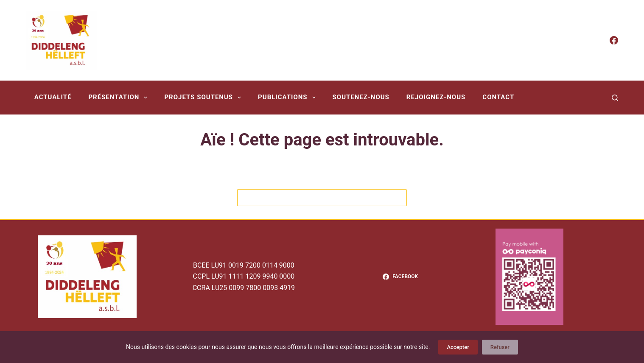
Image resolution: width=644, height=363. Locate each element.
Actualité (53, 97)
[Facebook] (614, 40)
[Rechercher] (615, 98)
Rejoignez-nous (436, 97)
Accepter (458, 347)
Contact (498, 97)
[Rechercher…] (314, 198)
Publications (288, 98)
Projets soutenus (204, 98)
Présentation (119, 98)
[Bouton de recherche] (398, 198)
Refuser (500, 347)
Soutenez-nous (361, 97)
